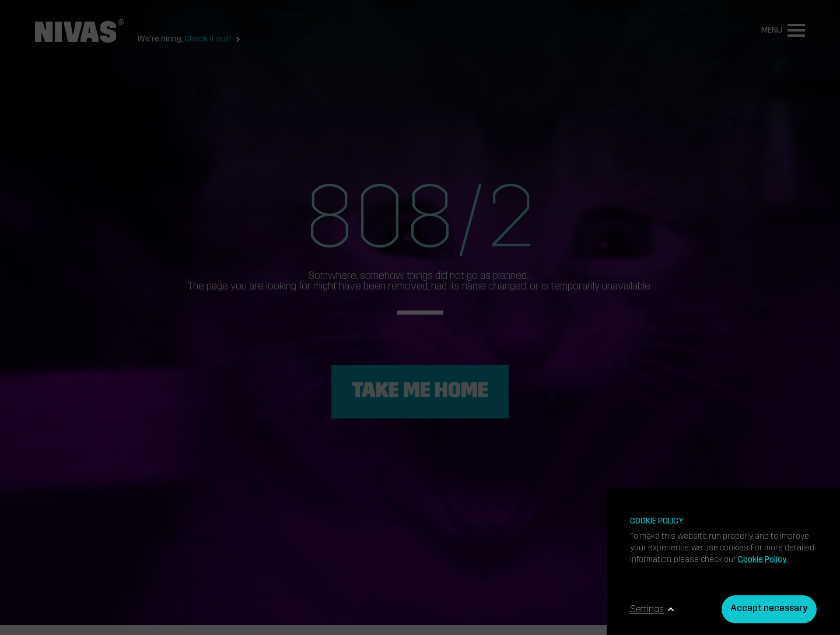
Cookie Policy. (763, 560)
